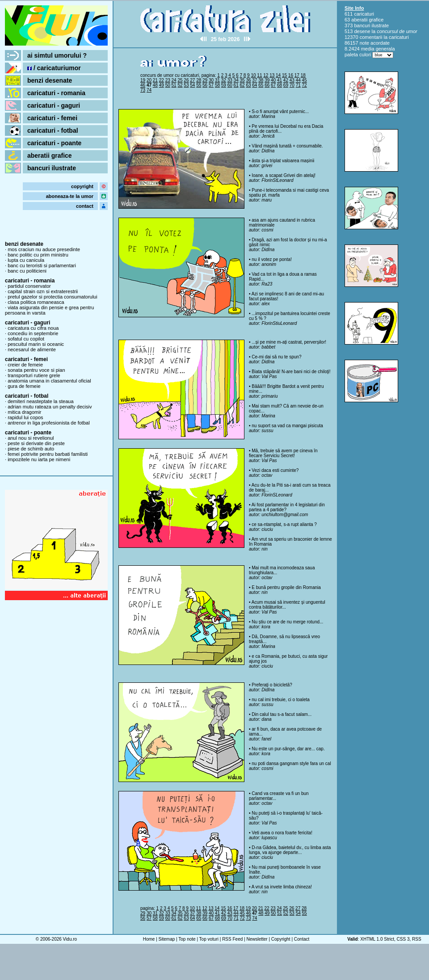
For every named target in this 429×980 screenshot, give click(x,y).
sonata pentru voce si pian (36, 370)
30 (211, 80)
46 (143, 85)
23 (168, 80)
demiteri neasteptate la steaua (40, 401)
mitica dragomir (24, 412)
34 (236, 80)
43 (292, 80)
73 (143, 90)
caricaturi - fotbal (53, 130)
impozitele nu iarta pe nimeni (39, 459)
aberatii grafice (50, 156)
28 (199, 80)
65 (261, 85)
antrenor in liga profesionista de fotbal (48, 423)
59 (224, 85)
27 (192, 80)
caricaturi (364, 14)
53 (186, 85)
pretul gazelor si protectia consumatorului (53, 297)
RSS (417, 939)
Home (149, 939)
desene (362, 31)
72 (305, 85)
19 (143, 80)
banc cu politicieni (27, 271)
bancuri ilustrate (52, 168)
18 (303, 75)
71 (298, 85)
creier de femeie (25, 365)
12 (266, 75)
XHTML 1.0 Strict (377, 939)
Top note (187, 939)
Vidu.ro (70, 939)
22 (162, 80)
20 (149, 80)
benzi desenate (50, 80)
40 (273, 80)
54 (192, 85)
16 (291, 75)
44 (298, 80)
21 (155, 80)
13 (272, 75)
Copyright (281, 939)
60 (230, 85)
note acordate (375, 43)
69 (286, 85)
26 (186, 80)
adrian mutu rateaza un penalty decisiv (50, 407)
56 (205, 85)
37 (254, 80)
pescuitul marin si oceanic (36, 344)
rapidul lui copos (25, 417)
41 (280, 80)
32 (224, 80)
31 (217, 80)
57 (211, 85)
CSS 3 (403, 939)
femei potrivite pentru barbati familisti (48, 454)
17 (297, 75)
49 (162, 85)
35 (242, 80)
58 (217, 85)
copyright (82, 186)
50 (168, 85)
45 (305, 80)
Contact (302, 939)
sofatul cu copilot (26, 339)
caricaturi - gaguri (54, 105)
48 (155, 85)
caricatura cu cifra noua (33, 328)
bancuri (362, 25)
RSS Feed (232, 939)
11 (259, 75)
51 (174, 85)
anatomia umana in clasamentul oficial (49, 381)
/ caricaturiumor (54, 68)
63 (248, 85)
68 (280, 85)
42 (286, 80)
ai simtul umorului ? (57, 55)
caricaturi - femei (52, 118)
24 (174, 80)
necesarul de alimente (32, 349)
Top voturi (209, 939)
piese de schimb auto (31, 449)
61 (236, 85)
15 (284, 75)
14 (278, 75)
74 (149, 90)
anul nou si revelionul (31, 438)
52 (180, 85)
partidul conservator (29, 286)
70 (292, 85)
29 (205, 80)
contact (85, 206)
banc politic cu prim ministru (38, 255)
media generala (378, 49)
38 (261, 80)
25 (180, 80)
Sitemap (167, 939)
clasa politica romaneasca (36, 302)
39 (267, 80)
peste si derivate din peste (36, 443)
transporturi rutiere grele (34, 375)
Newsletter (257, 939)
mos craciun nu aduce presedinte (44, 249)
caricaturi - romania (56, 93)
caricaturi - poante (54, 143)
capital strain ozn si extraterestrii (43, 291)
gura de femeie (24, 386)
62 (242, 85)
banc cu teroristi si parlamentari (42, 265)
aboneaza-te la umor (70, 196)
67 (273, 85)
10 (253, 75)
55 (199, 85)
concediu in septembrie (33, 333)
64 (254, 85)
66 (267, 85)
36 (248, 80)
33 (230, 80)
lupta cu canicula (26, 260)
